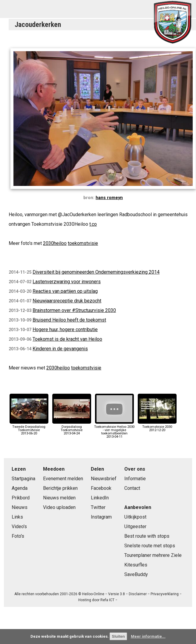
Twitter (98, 507)
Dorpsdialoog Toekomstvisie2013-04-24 (72, 428)
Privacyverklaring (165, 594)
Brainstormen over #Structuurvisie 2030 (74, 310)
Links (17, 517)
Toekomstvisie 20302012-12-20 (157, 426)
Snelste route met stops (150, 546)
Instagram (101, 517)
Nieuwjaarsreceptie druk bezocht (67, 301)
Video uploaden (59, 507)
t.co (93, 224)
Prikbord (21, 498)
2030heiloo (55, 243)
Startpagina (23, 479)
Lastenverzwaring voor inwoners (67, 282)
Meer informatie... (148, 636)
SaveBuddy (136, 574)
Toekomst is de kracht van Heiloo (67, 339)
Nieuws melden (59, 498)
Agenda (20, 488)
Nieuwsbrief (104, 479)
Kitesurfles (136, 565)
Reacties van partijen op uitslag (65, 291)
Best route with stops (147, 536)
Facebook (101, 488)
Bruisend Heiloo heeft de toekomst (69, 320)
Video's (19, 526)
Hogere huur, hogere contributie (65, 329)
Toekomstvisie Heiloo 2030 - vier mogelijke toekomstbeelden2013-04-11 (114, 430)
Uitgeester (135, 526)
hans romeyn (109, 198)
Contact (132, 488)
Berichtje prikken (60, 488)
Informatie (135, 479)
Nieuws (20, 507)
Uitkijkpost (135, 517)
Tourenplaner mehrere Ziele (153, 555)
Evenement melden (63, 479)
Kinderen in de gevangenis (60, 349)
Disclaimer (138, 594)
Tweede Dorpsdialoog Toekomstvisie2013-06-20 (29, 428)
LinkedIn (100, 498)
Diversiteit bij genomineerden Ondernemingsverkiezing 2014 (96, 272)
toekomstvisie (83, 243)
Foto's (18, 536)
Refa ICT (107, 600)
